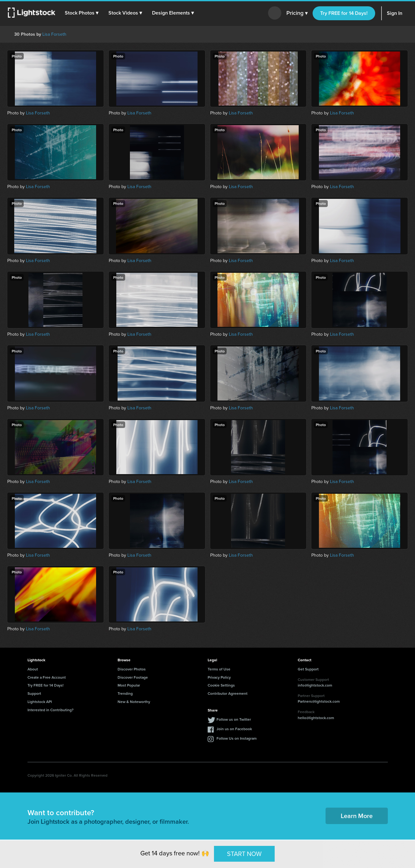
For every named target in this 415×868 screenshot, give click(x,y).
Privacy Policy (219, 677)
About (33, 669)
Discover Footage (133, 677)
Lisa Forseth (54, 34)
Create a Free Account (47, 677)
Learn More (357, 816)
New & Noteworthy (134, 702)
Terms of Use (219, 669)
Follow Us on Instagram (237, 738)
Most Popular (129, 685)
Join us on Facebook (234, 729)
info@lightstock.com (315, 685)
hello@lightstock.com (316, 718)
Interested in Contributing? (51, 710)
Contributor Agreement (228, 693)
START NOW (244, 853)
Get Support (308, 669)
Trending (125, 693)
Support (34, 693)
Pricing (297, 13)
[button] (82, 13)
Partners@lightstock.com (319, 701)
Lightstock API (40, 702)
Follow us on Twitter (234, 719)
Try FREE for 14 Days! (344, 13)
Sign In (395, 13)
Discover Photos (132, 669)
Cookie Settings (221, 685)
